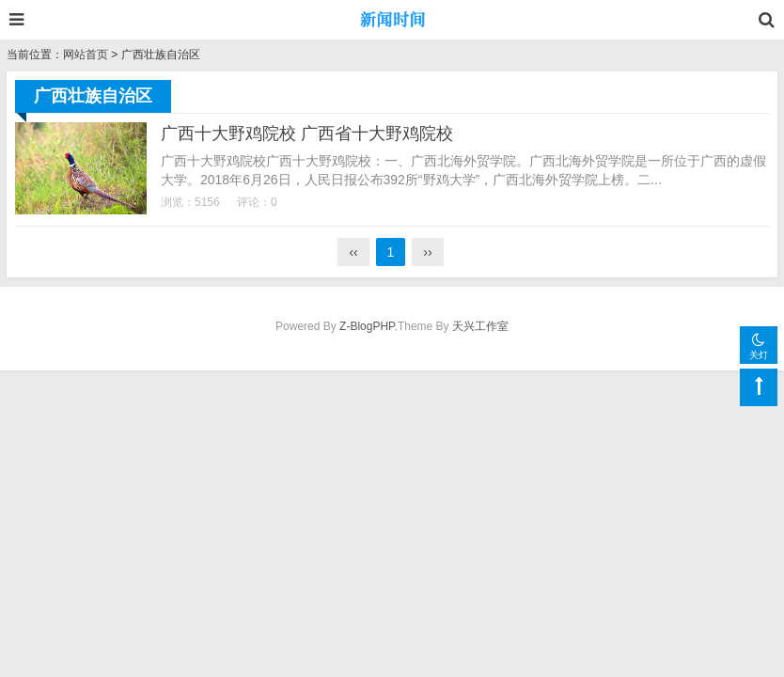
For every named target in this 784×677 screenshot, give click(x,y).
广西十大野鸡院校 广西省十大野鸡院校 (307, 134)
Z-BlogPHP (367, 326)
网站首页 (86, 55)
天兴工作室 (480, 326)
